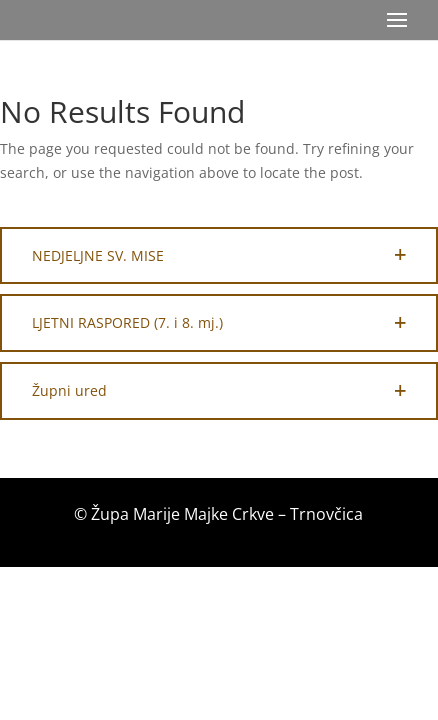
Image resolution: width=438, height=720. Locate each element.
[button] (219, 256)
